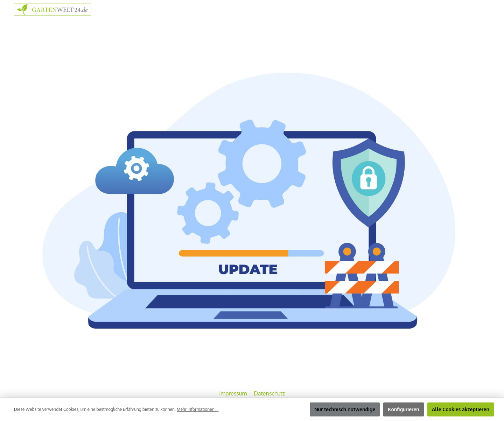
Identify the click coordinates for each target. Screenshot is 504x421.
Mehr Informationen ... (198, 409)
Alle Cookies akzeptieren (461, 409)
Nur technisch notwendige (345, 409)
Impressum (234, 393)
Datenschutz (269, 393)
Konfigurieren (404, 409)
